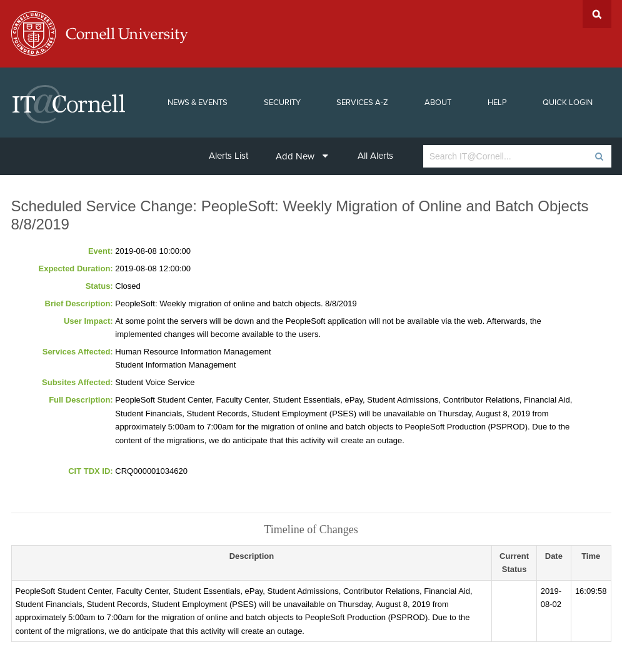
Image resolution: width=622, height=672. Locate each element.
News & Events (198, 103)
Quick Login (568, 103)
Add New (302, 156)
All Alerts (375, 156)
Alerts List (228, 156)
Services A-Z (362, 103)
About (438, 103)
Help (497, 103)
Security (282, 103)
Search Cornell (597, 14)
